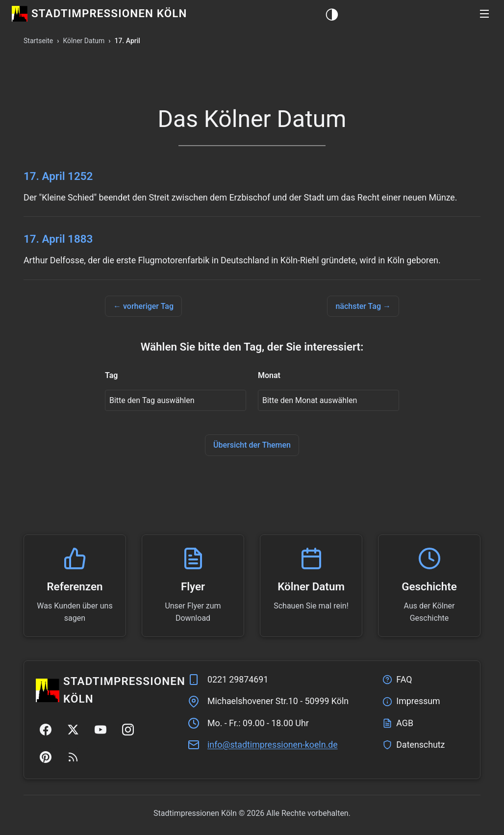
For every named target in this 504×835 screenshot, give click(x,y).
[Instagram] (128, 730)
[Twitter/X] (73, 730)
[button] (484, 14)
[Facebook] (46, 730)
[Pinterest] (46, 757)
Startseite (38, 41)
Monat (269, 375)
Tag (111, 375)
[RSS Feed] (73, 757)
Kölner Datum (84, 41)
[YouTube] (101, 730)
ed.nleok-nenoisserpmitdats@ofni (273, 745)
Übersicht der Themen (252, 445)
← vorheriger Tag (143, 306)
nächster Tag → (363, 306)
